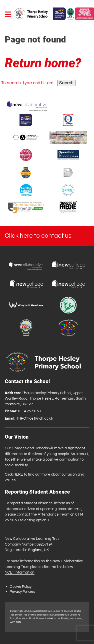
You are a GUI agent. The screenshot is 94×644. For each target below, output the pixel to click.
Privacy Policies (22, 592)
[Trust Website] (27, 105)
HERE (18, 474)
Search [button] (66, 83)
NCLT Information (20, 572)
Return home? (43, 63)
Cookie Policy (21, 587)
